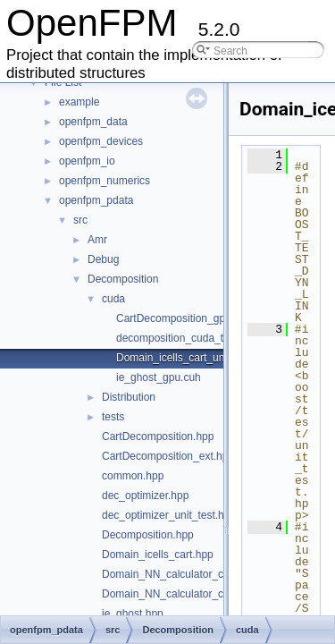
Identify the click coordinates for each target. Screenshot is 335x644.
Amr (97, 240)
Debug (103, 259)
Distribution (129, 397)
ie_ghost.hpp (133, 614)
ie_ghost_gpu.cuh (159, 377)
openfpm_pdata (96, 200)
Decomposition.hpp (148, 535)
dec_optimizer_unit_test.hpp (169, 515)
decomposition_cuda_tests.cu (187, 338)
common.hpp (133, 476)
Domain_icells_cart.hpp (158, 555)
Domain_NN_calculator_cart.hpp (179, 574)
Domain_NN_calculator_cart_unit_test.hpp (202, 594)
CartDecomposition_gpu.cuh (184, 318)
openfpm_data (93, 122)
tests (113, 417)
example (79, 102)
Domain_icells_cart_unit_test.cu (192, 358)
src (80, 220)
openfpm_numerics (105, 181)
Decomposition (123, 279)
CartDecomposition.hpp (158, 436)
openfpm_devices (101, 141)
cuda (113, 299)
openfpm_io (87, 161)
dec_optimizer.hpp (145, 496)
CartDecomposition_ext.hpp (168, 456)
